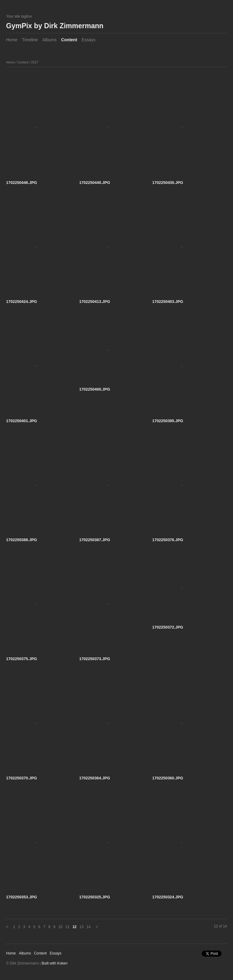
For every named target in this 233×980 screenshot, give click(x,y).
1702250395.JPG (168, 421)
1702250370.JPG (22, 778)
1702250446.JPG (22, 183)
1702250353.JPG (22, 897)
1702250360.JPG (168, 778)
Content (69, 40)
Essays (88, 40)
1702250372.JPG (168, 627)
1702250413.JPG (95, 302)
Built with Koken (54, 963)
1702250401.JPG (22, 421)
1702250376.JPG (168, 540)
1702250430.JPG (168, 183)
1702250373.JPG (95, 659)
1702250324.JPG (168, 897)
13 (81, 927)
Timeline (30, 40)
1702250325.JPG (95, 897)
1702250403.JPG (168, 302)
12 (74, 927)
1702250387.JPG (95, 540)
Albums (50, 40)
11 (68, 927)
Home (12, 40)
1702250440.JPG (95, 183)
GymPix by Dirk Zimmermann (55, 26)
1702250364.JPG (95, 778)
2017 (34, 62)
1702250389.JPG (22, 540)
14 (88, 927)
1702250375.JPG (22, 659)
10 (60, 927)
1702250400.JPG (95, 389)
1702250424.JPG (22, 302)
